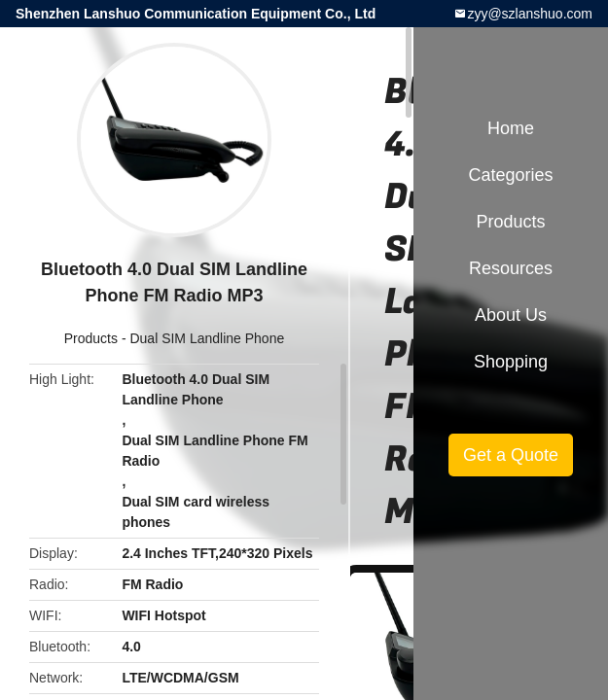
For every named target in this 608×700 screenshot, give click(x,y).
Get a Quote (511, 455)
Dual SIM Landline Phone (207, 338)
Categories (510, 175)
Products (91, 338)
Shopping (511, 362)
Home (511, 128)
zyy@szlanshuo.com (530, 14)
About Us (511, 315)
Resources (511, 268)
